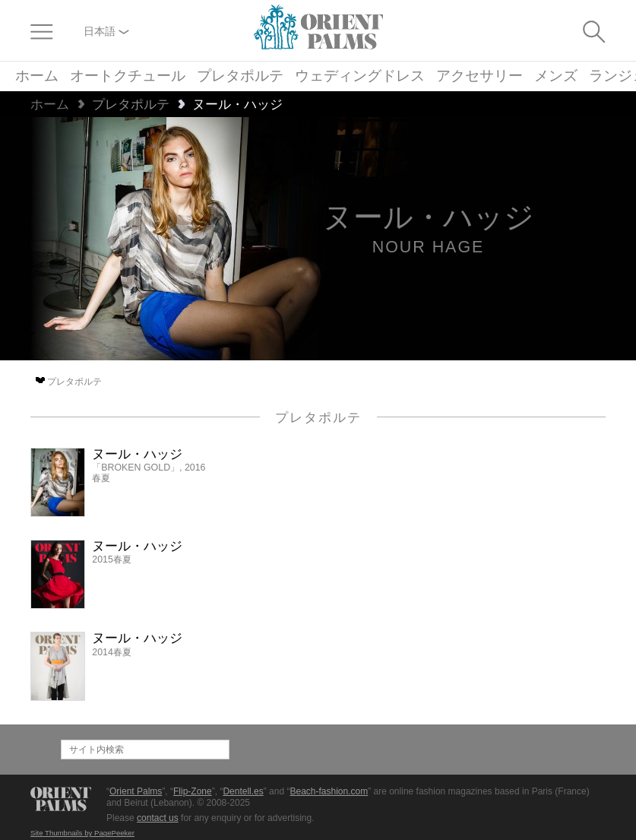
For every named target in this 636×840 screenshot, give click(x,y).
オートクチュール (128, 76)
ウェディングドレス (360, 76)
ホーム (37, 76)
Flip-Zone (193, 791)
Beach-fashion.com (329, 791)
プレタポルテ (240, 76)
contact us (158, 818)
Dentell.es (243, 791)
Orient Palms (136, 791)
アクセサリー (479, 76)
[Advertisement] (476, 550)
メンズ (556, 76)
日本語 (106, 31)
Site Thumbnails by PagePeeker (82, 833)
